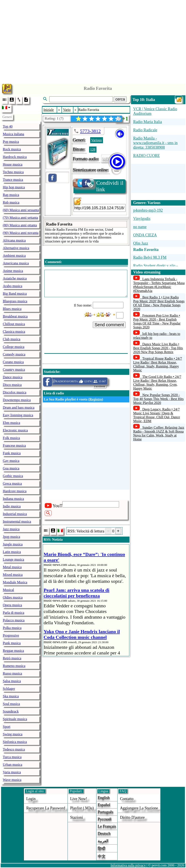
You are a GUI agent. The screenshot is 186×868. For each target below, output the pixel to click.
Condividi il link (98, 186)
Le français (107, 826)
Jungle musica (13, 544)
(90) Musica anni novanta (21, 233)
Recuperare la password (46, 808)
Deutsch (104, 833)
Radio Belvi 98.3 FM (150, 257)
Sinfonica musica (15, 742)
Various (97, 140)
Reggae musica (13, 651)
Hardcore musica (15, 491)
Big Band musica (15, 294)
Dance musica (13, 377)
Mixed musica (13, 575)
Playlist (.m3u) (82, 808)
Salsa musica (12, 681)
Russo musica (12, 673)
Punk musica (12, 643)
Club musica (12, 339)
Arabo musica (12, 286)
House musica (13, 164)
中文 (102, 856)
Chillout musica (14, 324)
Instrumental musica (17, 521)
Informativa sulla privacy (128, 865)
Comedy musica (14, 354)
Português (106, 812)
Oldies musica (13, 597)
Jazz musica (11, 529)
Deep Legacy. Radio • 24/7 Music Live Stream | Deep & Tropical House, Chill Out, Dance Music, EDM (157, 415)
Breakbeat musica (15, 316)
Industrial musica (15, 514)
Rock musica (12, 149)
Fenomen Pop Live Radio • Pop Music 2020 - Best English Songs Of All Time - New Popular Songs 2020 (157, 321)
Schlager (9, 689)
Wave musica (12, 780)
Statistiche (52, 372)
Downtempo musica (17, 400)
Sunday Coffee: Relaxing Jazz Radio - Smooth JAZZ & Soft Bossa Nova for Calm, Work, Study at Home (159, 433)
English (104, 798)
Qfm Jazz (141, 243)
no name (140, 227)
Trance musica (13, 180)
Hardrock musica (15, 157)
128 (93, 149)
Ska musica (11, 696)
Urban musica (12, 765)
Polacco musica (14, 620)
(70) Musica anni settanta (20, 218)
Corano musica (13, 362)
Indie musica (12, 506)
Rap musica (11, 195)
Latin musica (12, 552)
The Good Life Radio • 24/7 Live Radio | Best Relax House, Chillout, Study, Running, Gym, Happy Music (157, 383)
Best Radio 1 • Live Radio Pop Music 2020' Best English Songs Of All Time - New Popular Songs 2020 (159, 303)
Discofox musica (15, 392)
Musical (8, 590)
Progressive (11, 635)
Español (104, 805)
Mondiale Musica (15, 582)
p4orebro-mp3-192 (148, 210)
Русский (105, 819)
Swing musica (13, 734)
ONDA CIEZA (145, 235)
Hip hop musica (14, 187)
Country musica (14, 370)
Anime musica (13, 271)
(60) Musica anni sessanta (21, 210)
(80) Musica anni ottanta (20, 225)
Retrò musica (12, 658)
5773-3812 (90, 131)
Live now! (79, 799)
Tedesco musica (14, 749)
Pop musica (11, 142)
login (31, 799)
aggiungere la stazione (139, 808)
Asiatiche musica (15, 278)
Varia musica (12, 772)
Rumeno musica (14, 666)
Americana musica (16, 263)
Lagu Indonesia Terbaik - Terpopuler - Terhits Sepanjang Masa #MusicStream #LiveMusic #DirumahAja (159, 285)
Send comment (109, 325)
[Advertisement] (93, 41)
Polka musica (12, 628)
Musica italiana (13, 134)
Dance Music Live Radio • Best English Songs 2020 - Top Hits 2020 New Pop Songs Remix (158, 348)
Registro (96, 399)
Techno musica (13, 172)
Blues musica (12, 309)
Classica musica (14, 332)
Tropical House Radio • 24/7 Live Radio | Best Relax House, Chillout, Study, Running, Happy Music (158, 364)
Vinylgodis (142, 219)
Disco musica (12, 385)
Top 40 (8, 126)
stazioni (77, 817)
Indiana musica (13, 499)
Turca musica (12, 757)
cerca (120, 99)
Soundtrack (11, 711)
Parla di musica (14, 613)
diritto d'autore (132, 817)
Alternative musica (16, 248)
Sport (7, 727)
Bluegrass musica (15, 301)
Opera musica (12, 605)
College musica (14, 347)
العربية (103, 841)
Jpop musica (12, 537)
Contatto (127, 799)
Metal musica (12, 567)
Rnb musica (11, 202)
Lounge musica (13, 559)
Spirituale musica (15, 719)
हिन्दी (102, 849)
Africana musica (14, 240)
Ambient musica (14, 256)
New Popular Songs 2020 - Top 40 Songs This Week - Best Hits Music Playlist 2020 (158, 399)
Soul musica (11, 704)
